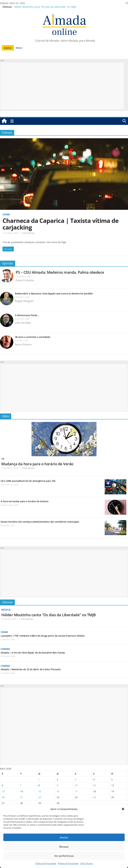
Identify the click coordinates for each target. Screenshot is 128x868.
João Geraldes (23, 323)
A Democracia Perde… (27, 315)
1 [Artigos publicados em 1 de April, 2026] (39, 779)
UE (3, 459)
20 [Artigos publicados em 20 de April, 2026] (3, 797)
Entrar (19, 48)
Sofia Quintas (28, 233)
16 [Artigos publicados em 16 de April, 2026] (58, 791)
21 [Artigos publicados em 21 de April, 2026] (21, 797)
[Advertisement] (62, 86)
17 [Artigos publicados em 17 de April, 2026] (76, 791)
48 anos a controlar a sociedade (33, 337)
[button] (123, 809)
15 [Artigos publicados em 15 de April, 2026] (40, 791)
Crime (6, 214)
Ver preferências (64, 856)
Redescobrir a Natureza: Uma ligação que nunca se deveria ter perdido (54, 293)
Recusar (64, 847)
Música (6, 610)
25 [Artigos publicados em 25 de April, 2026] (94, 797)
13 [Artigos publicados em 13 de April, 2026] (3, 791)
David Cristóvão (25, 280)
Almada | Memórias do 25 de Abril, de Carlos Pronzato (31, 669)
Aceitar (64, 837)
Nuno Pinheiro (23, 344)
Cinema (5, 649)
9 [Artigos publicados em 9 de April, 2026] (57, 785)
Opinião (8, 263)
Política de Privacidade (46, 863)
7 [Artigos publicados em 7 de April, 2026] (21, 785)
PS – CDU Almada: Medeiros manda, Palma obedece (60, 272)
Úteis (6, 416)
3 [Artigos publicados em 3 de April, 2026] (75, 779)
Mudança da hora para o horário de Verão (37, 464)
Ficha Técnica (87, 863)
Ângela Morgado (24, 301)
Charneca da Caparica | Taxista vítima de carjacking (60, 224)
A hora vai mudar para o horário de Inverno (25, 501)
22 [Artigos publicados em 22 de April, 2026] (40, 797)
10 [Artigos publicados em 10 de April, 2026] (76, 785)
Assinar (8, 48)
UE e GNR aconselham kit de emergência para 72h (28, 481)
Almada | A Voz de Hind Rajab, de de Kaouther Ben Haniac (33, 652)
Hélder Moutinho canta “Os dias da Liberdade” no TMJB (45, 7)
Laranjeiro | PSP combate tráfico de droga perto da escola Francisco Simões (43, 636)
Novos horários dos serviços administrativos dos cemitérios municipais (40, 522)
